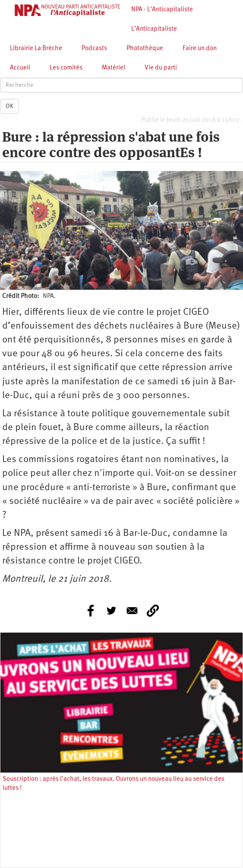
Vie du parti (161, 68)
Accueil (20, 68)
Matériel (114, 68)
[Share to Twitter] (111, 611)
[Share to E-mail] (132, 611)
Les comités (66, 68)
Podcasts (94, 49)
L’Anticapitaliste (154, 29)
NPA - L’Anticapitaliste (162, 10)
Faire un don (200, 49)
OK (9, 106)
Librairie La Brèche (36, 49)
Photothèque (145, 49)
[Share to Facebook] (91, 611)
